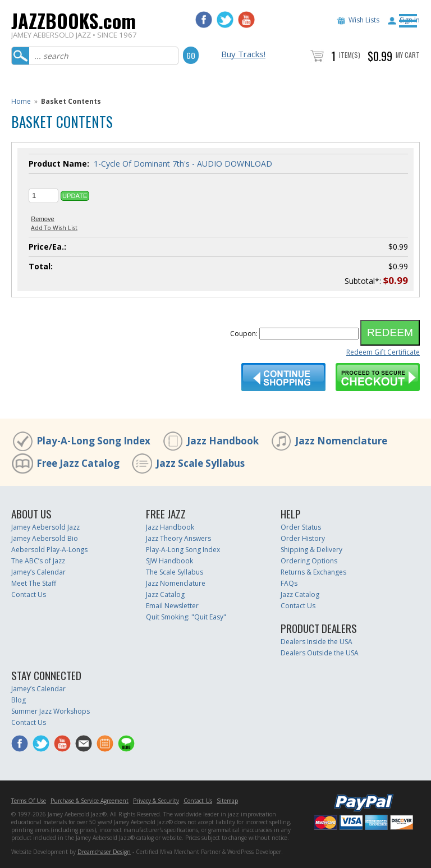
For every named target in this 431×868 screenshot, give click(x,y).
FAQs (289, 583)
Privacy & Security (156, 801)
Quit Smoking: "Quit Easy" (186, 617)
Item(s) (350, 55)
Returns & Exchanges (313, 572)
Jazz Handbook (223, 441)
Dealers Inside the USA (317, 642)
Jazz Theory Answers (178, 538)
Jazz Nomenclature (341, 441)
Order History (303, 538)
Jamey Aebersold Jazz (45, 527)
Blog (19, 700)
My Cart (408, 55)
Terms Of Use (29, 801)
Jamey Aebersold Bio (45, 538)
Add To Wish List (54, 228)
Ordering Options (309, 561)
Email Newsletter (172, 606)
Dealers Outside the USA (320, 653)
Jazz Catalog (165, 594)
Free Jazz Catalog (78, 463)
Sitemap (227, 801)
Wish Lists (364, 20)
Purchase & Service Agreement (90, 801)
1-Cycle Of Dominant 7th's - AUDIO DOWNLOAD (183, 164)
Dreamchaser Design (104, 852)
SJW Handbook (169, 561)
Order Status (301, 527)
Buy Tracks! (243, 54)
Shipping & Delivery (311, 550)
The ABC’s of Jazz (38, 561)
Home (21, 101)
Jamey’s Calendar (38, 572)
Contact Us (29, 594)
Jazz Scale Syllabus (200, 463)
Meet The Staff (34, 583)
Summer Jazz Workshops (51, 711)
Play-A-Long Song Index (93, 441)
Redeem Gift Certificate (383, 352)
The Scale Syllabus (175, 572)
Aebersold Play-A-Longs (49, 550)
